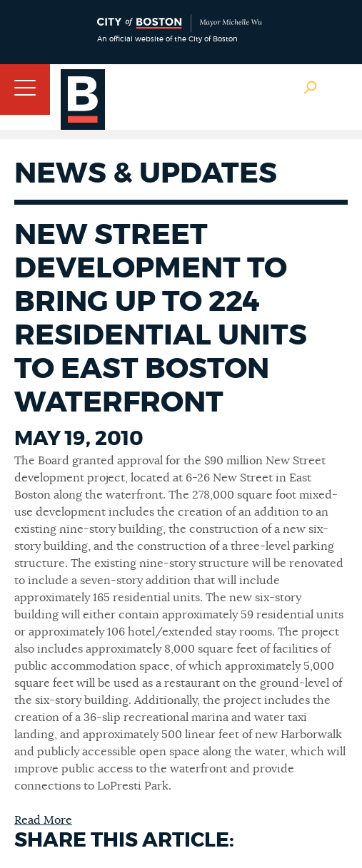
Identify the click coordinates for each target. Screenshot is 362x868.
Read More (43, 820)
